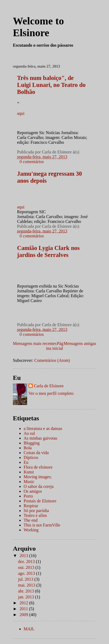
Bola (28, 448)
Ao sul (29, 433)
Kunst (29, 472)
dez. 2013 (27, 562)
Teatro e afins (35, 515)
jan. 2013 (27, 597)
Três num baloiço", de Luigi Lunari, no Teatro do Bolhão (51, 85)
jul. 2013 (26, 579)
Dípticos (31, 457)
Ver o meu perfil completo (51, 393)
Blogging (32, 443)
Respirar (31, 506)
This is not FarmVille (42, 525)
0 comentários (32, 162)
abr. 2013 (27, 591)
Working (31, 530)
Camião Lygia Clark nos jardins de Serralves (48, 251)
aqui (21, 113)
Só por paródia (36, 511)
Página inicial (54, 346)
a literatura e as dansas (43, 428)
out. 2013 (27, 567)
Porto (28, 496)
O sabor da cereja (39, 486)
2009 (24, 615)
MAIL (29, 629)
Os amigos (33, 491)
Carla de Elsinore (49, 386)
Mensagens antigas (80, 343)
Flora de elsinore (38, 467)
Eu (26, 462)
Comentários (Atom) (52, 360)
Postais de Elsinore (40, 501)
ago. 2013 (27, 573)
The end (31, 520)
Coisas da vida (36, 453)
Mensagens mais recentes (35, 343)
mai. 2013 (27, 585)
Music (29, 482)
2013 (24, 556)
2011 (24, 609)
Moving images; (38, 477)
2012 (24, 603)
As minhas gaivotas (40, 438)
